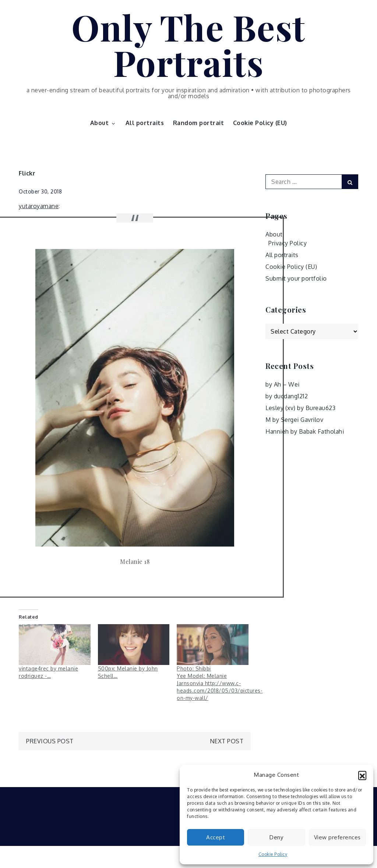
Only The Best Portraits (188, 45)
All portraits (145, 123)
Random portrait (199, 123)
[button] (362, 775)
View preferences (337, 837)
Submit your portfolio (296, 278)
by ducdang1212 (287, 396)
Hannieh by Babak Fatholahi (305, 431)
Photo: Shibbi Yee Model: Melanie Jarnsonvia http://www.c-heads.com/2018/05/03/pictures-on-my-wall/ (220, 683)
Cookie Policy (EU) (260, 123)
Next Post (227, 741)
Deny (276, 837)
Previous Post (50, 741)
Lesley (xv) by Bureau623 (300, 408)
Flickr (27, 173)
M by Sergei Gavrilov (294, 420)
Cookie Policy (273, 854)
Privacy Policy (288, 243)
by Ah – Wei (283, 384)
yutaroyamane (39, 206)
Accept (216, 837)
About (103, 123)
